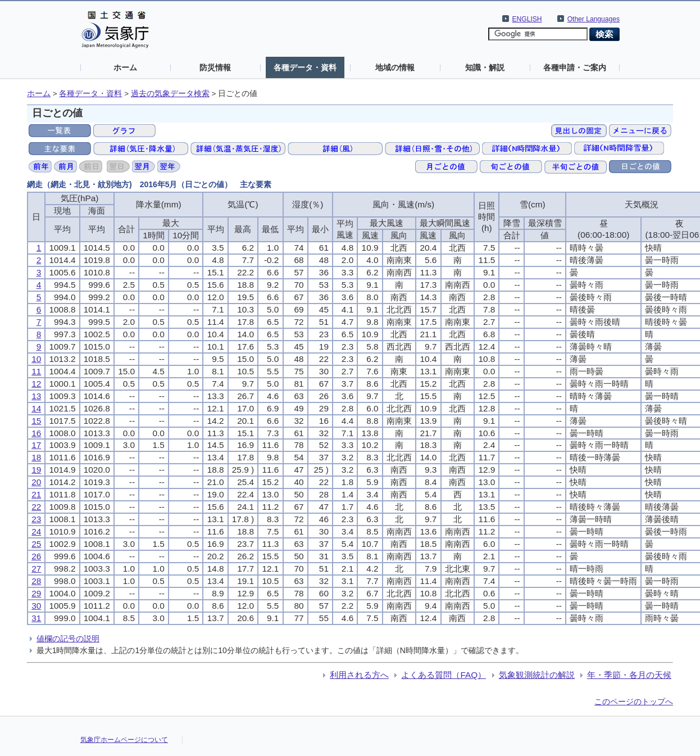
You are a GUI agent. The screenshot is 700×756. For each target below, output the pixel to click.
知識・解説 (485, 67)
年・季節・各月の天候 (629, 675)
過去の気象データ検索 (170, 94)
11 (36, 371)
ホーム (125, 67)
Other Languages (594, 19)
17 (36, 445)
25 (36, 544)
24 (36, 531)
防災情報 (215, 67)
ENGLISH (527, 19)
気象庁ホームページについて (124, 740)
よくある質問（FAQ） (444, 675)
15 (36, 421)
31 (36, 618)
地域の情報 (395, 67)
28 (36, 581)
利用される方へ (359, 675)
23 (36, 519)
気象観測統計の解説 (537, 675)
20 (36, 482)
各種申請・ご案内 (575, 67)
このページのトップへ (634, 701)
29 (36, 593)
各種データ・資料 (305, 67)
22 (36, 507)
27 (36, 569)
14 (36, 408)
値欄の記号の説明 (68, 639)
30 (36, 606)
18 (36, 457)
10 (36, 359)
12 (36, 384)
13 (36, 396)
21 (36, 494)
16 (36, 433)
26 (36, 556)
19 (36, 470)
